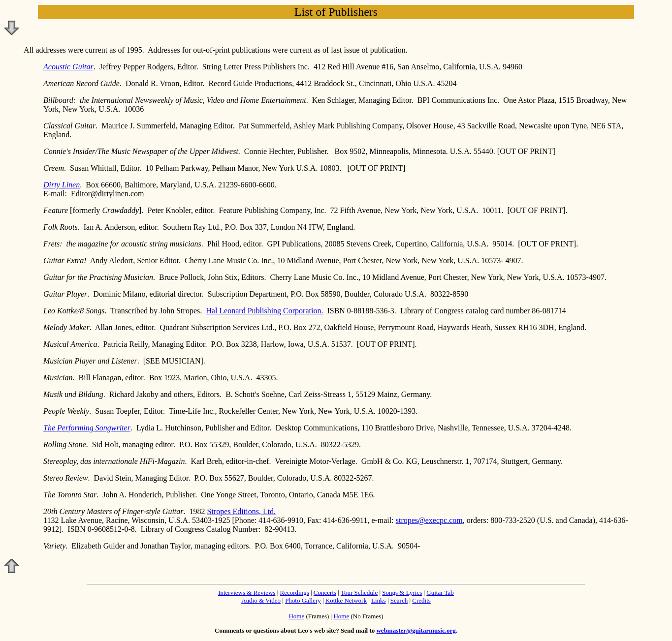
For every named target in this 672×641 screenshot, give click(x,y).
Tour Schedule (359, 593)
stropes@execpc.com (429, 520)
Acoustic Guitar (68, 67)
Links (379, 600)
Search (399, 600)
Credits (421, 600)
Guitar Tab (440, 593)
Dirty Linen (62, 185)
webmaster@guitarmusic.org (416, 630)
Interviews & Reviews (247, 593)
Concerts (325, 593)
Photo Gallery (303, 600)
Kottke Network (346, 600)
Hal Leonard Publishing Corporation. (264, 311)
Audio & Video (261, 600)
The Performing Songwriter (87, 428)
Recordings (295, 593)
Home (296, 616)
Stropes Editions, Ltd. (242, 511)
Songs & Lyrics (402, 593)
